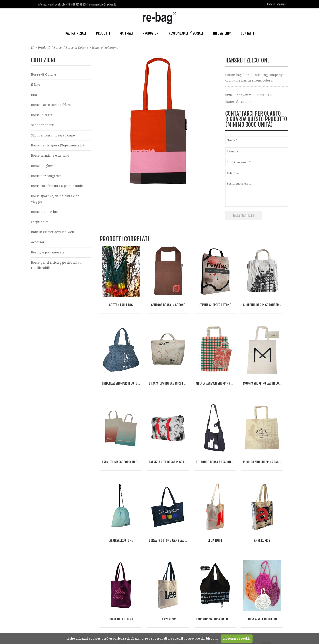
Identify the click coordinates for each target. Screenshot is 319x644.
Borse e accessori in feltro (51, 105)
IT (33, 47)
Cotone (246, 101)
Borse (58, 47)
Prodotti (103, 33)
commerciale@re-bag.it (149, 626)
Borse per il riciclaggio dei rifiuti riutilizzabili (56, 267)
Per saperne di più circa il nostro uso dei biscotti (181, 638)
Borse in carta (42, 115)
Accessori (38, 244)
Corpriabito (40, 223)
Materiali (126, 33)
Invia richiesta (244, 215)
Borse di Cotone (78, 47)
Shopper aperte (43, 125)
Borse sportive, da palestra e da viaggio (55, 200)
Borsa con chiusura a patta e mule (57, 187)
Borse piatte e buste (46, 213)
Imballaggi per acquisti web (53, 233)
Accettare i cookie (237, 638)
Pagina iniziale (76, 33)
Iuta (34, 95)
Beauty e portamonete (48, 254)
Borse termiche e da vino (50, 156)
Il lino (36, 85)
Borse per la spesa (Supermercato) (57, 146)
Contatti (247, 33)
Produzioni (151, 33)
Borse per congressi (46, 176)
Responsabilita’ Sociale (186, 33)
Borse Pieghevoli (44, 166)
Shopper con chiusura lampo (53, 136)
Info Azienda (222, 33)
